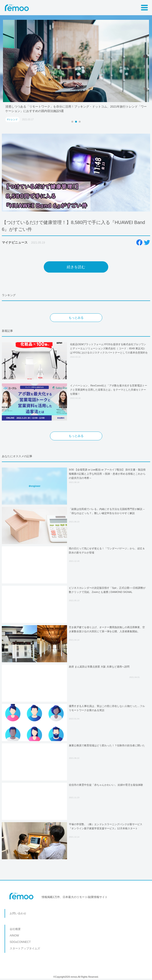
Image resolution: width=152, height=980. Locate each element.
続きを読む (76, 267)
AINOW (14, 936)
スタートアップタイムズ (25, 948)
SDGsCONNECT (20, 942)
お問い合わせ (18, 913)
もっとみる (76, 318)
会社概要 (15, 929)
